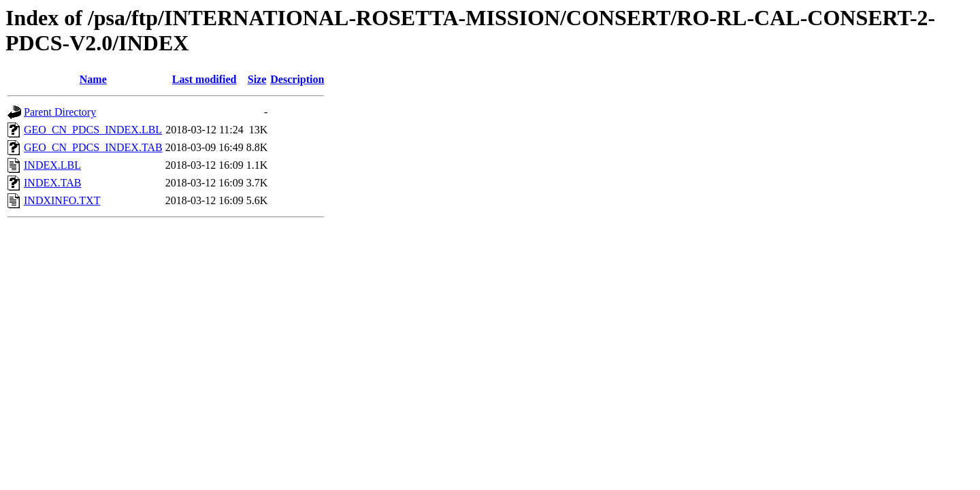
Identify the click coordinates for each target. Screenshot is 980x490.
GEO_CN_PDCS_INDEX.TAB (93, 147)
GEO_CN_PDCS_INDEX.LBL (93, 130)
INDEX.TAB (52, 183)
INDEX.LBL (52, 165)
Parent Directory (60, 112)
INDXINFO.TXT (62, 200)
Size (257, 79)
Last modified (205, 79)
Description (297, 79)
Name (93, 79)
